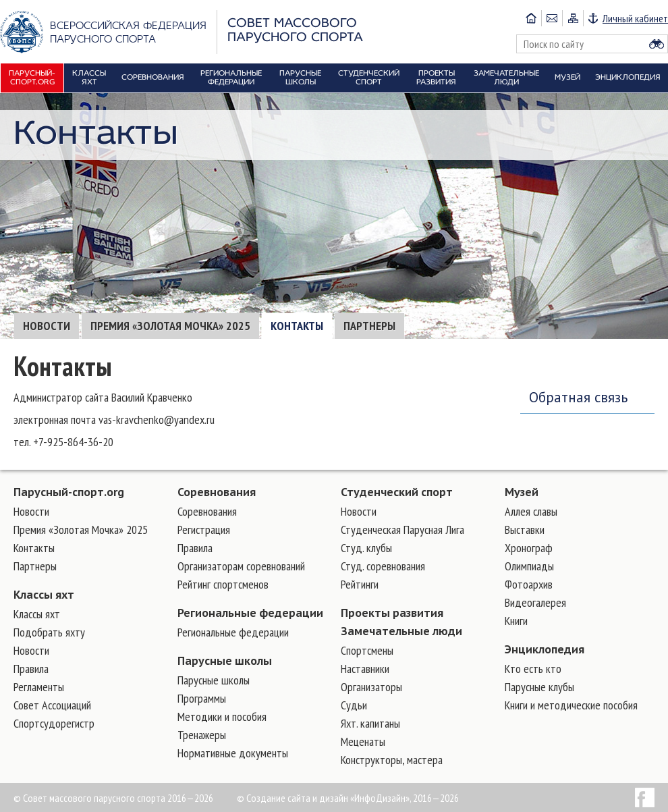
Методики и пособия (222, 716)
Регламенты (39, 687)
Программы (202, 698)
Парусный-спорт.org (69, 492)
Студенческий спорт (397, 492)
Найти (657, 44)
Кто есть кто (533, 669)
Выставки (525, 530)
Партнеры (369, 326)
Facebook (645, 797)
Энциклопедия (545, 649)
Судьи (354, 705)
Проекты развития (392, 613)
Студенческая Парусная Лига (402, 530)
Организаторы (371, 687)
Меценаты (363, 741)
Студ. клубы (366, 548)
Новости (47, 326)
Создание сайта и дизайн (297, 798)
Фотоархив (529, 584)
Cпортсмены (367, 650)
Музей (522, 492)
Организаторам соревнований (241, 566)
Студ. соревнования (383, 566)
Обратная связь (578, 397)
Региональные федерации (250, 613)
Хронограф (529, 548)
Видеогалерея (535, 602)
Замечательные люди (401, 631)
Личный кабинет (635, 18)
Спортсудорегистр (54, 723)
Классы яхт (44, 595)
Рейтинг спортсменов (223, 584)
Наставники (365, 669)
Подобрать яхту (49, 632)
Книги (516, 621)
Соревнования (217, 492)
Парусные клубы (539, 687)
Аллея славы (531, 511)
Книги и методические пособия (571, 705)
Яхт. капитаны (370, 723)
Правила (31, 669)
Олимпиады (529, 566)
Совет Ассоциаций (52, 705)
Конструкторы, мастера (392, 760)
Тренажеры (202, 735)
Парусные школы (225, 661)
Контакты (297, 326)
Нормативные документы (233, 753)
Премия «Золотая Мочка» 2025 (170, 326)
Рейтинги (360, 584)
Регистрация (204, 530)
